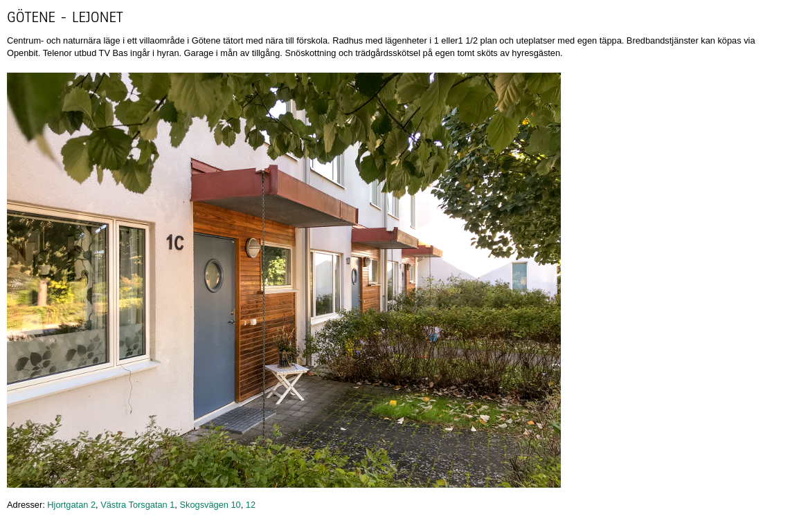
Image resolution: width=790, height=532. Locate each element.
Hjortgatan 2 (71, 505)
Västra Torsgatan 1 (137, 505)
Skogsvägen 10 (210, 505)
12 (251, 505)
